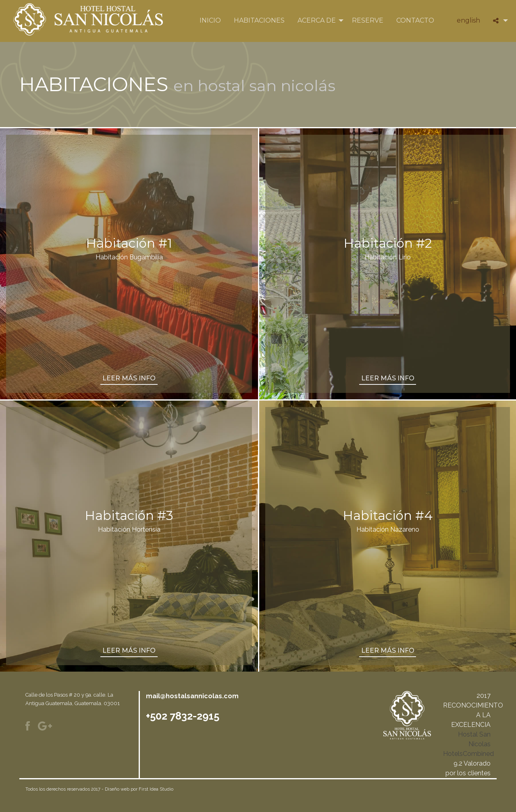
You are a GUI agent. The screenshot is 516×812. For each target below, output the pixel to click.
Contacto (415, 20)
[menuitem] (210, 21)
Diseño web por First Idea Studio (139, 789)
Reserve (368, 20)
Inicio (210, 20)
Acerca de (317, 20)
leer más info (129, 378)
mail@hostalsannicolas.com (192, 696)
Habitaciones (259, 20)
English (468, 20)
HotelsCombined (468, 754)
